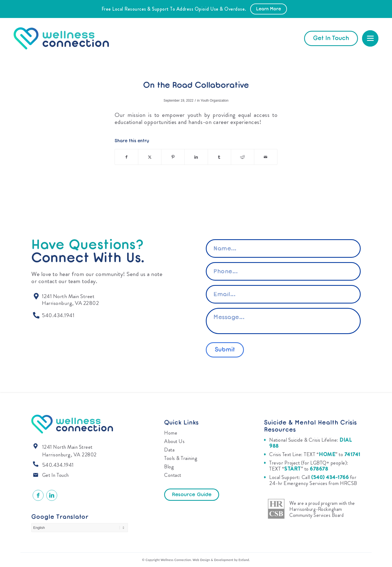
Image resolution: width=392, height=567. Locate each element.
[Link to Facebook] (38, 495)
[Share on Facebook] (126, 157)
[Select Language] (80, 528)
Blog (169, 467)
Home (171, 433)
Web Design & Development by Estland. (221, 560)
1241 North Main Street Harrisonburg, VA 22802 (69, 451)
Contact (173, 475)
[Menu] (370, 38)
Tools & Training (181, 458)
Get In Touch (56, 475)
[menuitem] (370, 38)
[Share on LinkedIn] (196, 157)
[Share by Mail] (266, 157)
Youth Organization (215, 101)
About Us (174, 441)
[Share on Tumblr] (219, 157)
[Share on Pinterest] (173, 157)
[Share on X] (150, 157)
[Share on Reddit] (243, 157)
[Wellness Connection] (67, 38)
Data (169, 450)
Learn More (269, 9)
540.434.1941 (58, 465)
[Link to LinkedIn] (52, 495)
